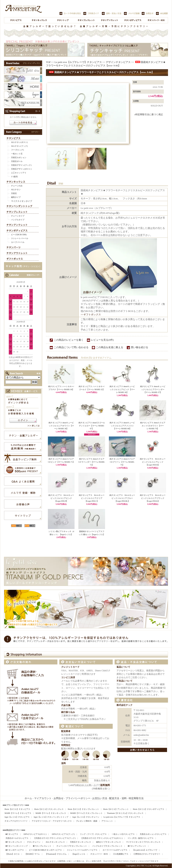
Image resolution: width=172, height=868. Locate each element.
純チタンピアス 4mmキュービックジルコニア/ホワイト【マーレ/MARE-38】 (61, 426)
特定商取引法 (136, 798)
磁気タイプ (16, 197)
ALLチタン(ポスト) (19, 142)
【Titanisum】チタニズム (56, 854)
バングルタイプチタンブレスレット (107, 846)
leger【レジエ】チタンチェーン (86, 817)
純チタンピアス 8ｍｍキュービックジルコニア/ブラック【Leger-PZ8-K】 (153, 498)
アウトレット (107, 821)
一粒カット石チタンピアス (123, 834)
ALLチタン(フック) (19, 146)
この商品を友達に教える (110, 347)
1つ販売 (14, 177)
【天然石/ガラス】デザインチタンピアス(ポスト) (102, 838)
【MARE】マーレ (32, 854)
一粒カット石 (17, 154)
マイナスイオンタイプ (22, 201)
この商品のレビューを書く (69, 340)
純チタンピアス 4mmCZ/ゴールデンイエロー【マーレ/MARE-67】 (92, 426)
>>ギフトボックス (91, 314)
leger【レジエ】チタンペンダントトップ (51, 817)
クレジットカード (70, 667)
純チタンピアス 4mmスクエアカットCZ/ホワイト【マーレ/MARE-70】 (153, 426)
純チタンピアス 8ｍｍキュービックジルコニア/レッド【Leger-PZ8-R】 (153, 462)
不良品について (125, 681)
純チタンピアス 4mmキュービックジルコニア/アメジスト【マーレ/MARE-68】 (122, 426)
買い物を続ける (139, 347)
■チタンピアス (12, 834)
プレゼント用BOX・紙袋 (87, 821)
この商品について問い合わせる (71, 347)
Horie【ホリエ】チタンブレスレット (84, 809)
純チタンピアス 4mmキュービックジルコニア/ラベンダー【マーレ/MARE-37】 (153, 389)
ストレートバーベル (20, 238)
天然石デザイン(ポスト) (21, 169)
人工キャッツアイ (19, 173)
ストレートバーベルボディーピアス (82, 850)
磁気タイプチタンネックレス (109, 842)
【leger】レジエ (78, 854)
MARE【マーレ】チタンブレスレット (86, 813)
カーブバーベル (18, 242)
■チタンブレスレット (42, 846)
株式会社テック (125, 705)
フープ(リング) (17, 150)
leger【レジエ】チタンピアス (17, 817)
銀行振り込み (68, 712)
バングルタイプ (18, 220)
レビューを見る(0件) (102, 340)
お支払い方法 (100, 798)
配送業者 (66, 731)
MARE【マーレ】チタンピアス (18, 813)
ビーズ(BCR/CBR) (19, 235)
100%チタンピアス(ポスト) (35, 834)
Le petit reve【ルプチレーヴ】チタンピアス (78, 62)
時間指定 (66, 745)
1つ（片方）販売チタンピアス (141, 838)
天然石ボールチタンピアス (17, 838)
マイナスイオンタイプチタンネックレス (143, 842)
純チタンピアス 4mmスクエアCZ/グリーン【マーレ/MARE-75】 (122, 462)
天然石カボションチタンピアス (153, 834)
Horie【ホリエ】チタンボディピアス (149, 809)
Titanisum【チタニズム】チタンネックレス (125, 813)
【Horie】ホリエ (13, 854)
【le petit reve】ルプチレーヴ (145, 850)
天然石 (14, 193)
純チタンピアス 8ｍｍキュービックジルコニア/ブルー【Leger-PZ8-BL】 (122, 498)
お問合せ (59, 798)
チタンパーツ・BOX (99, 854)
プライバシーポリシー (78, 798)
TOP (48, 62)
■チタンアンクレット (137, 846)
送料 (63, 763)
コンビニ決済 (68, 678)
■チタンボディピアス (15, 850)
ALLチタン (16, 190)
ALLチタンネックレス (55, 842)
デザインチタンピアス (118, 62)
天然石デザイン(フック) (21, 165)
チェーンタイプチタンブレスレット (72, 846)
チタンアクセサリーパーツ (16, 821)
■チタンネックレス (14, 842)
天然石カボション (19, 157)
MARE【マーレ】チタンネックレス (51, 813)
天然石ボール (17, 161)
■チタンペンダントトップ (17, 846)
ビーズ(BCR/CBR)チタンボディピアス (45, 850)
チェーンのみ (17, 186)
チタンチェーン (34, 842)
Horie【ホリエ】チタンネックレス (49, 809)
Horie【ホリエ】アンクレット (116, 809)
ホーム (28, 798)
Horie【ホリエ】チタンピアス (17, 809)
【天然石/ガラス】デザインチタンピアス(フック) (55, 838)
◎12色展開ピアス (121, 854)
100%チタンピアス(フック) (63, 834)
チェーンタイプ (18, 216)
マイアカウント (43, 798)
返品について (123, 667)
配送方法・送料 (118, 798)
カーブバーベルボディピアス (115, 850)
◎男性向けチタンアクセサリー (147, 854)
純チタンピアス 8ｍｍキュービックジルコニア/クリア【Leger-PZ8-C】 (92, 498)
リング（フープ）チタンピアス (93, 834)
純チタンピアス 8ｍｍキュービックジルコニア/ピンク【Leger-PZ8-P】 (61, 498)
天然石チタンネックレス (80, 842)
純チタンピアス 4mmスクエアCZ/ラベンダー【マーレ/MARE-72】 (92, 462)
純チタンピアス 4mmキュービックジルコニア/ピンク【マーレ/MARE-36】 (122, 389)
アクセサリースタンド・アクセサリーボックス (52, 821)
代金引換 (66, 705)
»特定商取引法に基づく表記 (149, 115)
